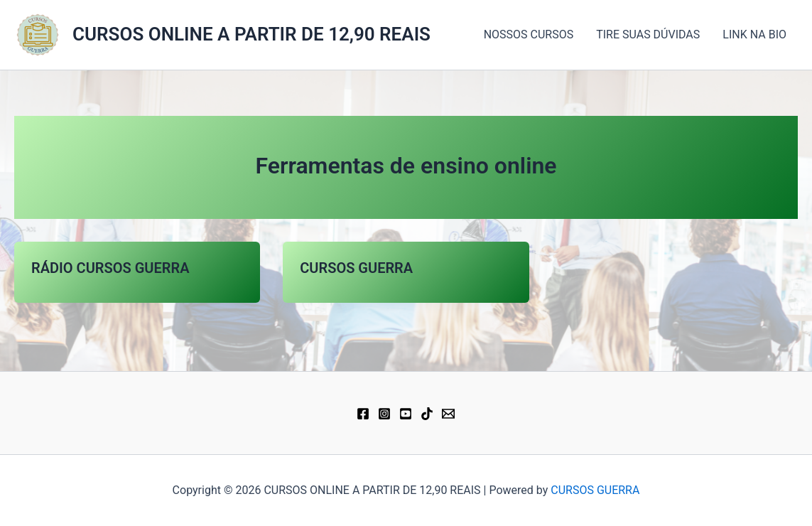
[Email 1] (448, 414)
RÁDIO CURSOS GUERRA (110, 268)
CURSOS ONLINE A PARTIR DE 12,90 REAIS (251, 34)
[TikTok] (427, 414)
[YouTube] (406, 414)
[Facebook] (363, 414)
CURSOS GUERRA (356, 268)
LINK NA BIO (754, 34)
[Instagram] (384, 414)
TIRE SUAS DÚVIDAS (648, 34)
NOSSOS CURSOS (529, 34)
